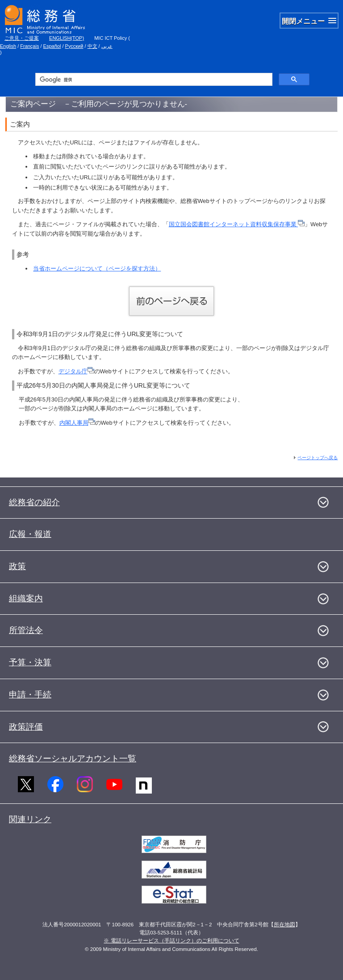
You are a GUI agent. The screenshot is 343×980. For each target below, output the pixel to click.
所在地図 (284, 925)
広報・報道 (30, 534)
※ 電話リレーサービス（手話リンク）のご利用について (171, 941)
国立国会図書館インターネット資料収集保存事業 (237, 224)
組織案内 (26, 598)
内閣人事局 (77, 423)
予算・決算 (30, 662)
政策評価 (26, 727)
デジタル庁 (76, 371)
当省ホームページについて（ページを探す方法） (97, 268)
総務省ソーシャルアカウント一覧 (73, 758)
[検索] (153, 80)
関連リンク (30, 819)
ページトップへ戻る (318, 458)
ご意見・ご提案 (22, 38)
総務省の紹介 (34, 502)
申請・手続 (30, 695)
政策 (17, 566)
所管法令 (26, 630)
